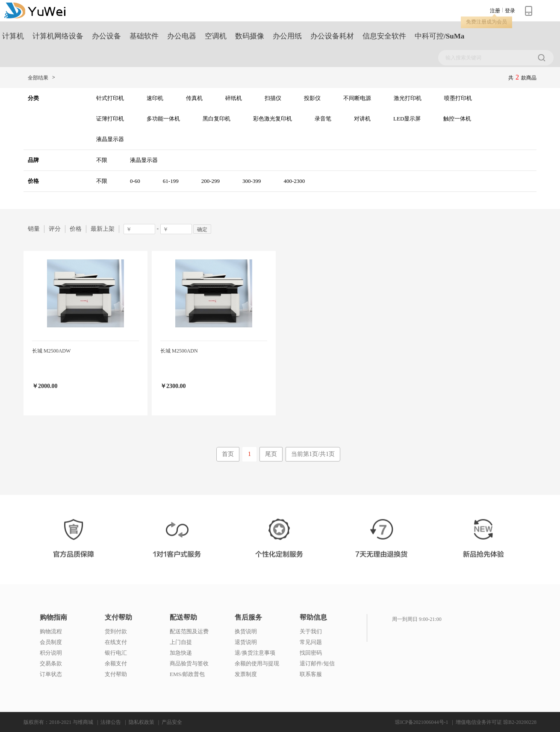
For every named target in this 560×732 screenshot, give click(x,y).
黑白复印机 (217, 119)
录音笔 (323, 119)
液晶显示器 (110, 139)
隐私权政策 (141, 722)
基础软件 (144, 36)
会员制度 (51, 642)
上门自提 (181, 642)
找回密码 (311, 653)
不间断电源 (357, 98)
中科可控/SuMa (439, 36)
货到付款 (116, 631)
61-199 (171, 181)
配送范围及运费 (189, 631)
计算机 (13, 36)
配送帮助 (183, 617)
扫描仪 (273, 98)
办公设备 (106, 36)
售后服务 (248, 617)
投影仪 (312, 98)
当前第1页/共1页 (313, 454)
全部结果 (38, 78)
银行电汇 (116, 653)
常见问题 (311, 642)
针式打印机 (110, 98)
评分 (55, 229)
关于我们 (311, 631)
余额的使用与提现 (257, 663)
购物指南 (53, 617)
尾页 (271, 454)
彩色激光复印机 (273, 119)
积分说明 (51, 653)
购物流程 (51, 631)
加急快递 (181, 653)
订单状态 (51, 674)
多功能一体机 (163, 119)
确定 (202, 229)
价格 (76, 229)
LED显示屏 (407, 119)
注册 (495, 11)
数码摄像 (250, 36)
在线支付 (116, 642)
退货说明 (246, 642)
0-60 (135, 181)
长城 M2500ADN (179, 351)
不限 (102, 160)
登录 (510, 11)
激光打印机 (408, 98)
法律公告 (111, 722)
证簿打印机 (110, 119)
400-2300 (294, 181)
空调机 (216, 36)
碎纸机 (234, 98)
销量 (34, 229)
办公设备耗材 (332, 36)
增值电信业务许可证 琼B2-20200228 (496, 722)
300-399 (252, 181)
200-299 (211, 181)
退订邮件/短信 (317, 663)
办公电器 (182, 36)
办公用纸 (287, 36)
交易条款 (51, 663)
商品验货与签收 (189, 663)
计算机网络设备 (58, 36)
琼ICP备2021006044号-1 (422, 722)
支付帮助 (118, 617)
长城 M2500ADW (51, 351)
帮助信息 (313, 617)
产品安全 (172, 722)
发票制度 (246, 674)
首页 (228, 454)
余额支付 (116, 663)
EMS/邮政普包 (187, 674)
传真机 (194, 98)
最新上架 (103, 229)
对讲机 (362, 119)
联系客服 (311, 674)
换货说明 (246, 631)
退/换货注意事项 (255, 653)
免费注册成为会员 (486, 22)
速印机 (155, 98)
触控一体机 (457, 119)
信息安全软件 (384, 36)
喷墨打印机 (458, 98)
